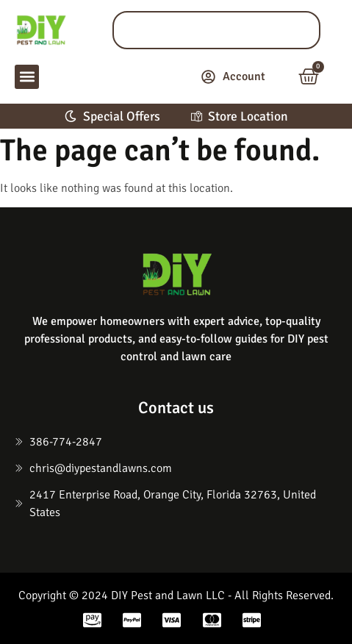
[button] (27, 77)
